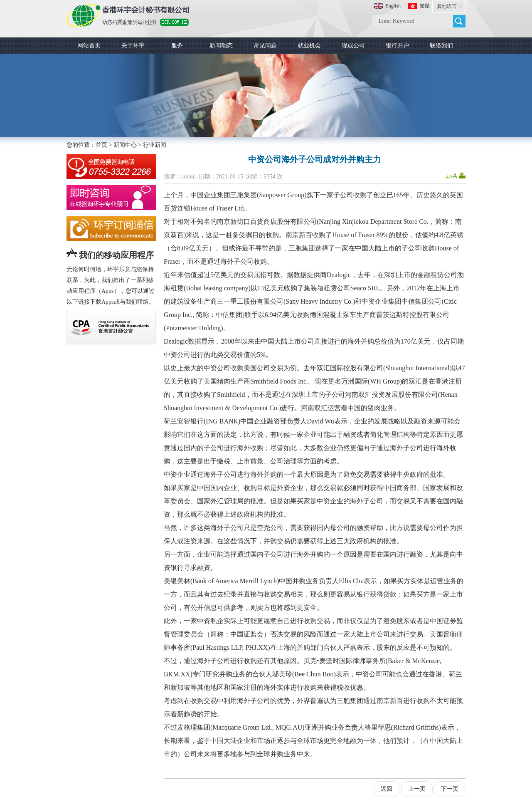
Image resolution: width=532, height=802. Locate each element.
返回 (387, 789)
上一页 (417, 789)
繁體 (425, 6)
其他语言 (447, 6)
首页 (101, 145)
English (393, 6)
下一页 (450, 789)
